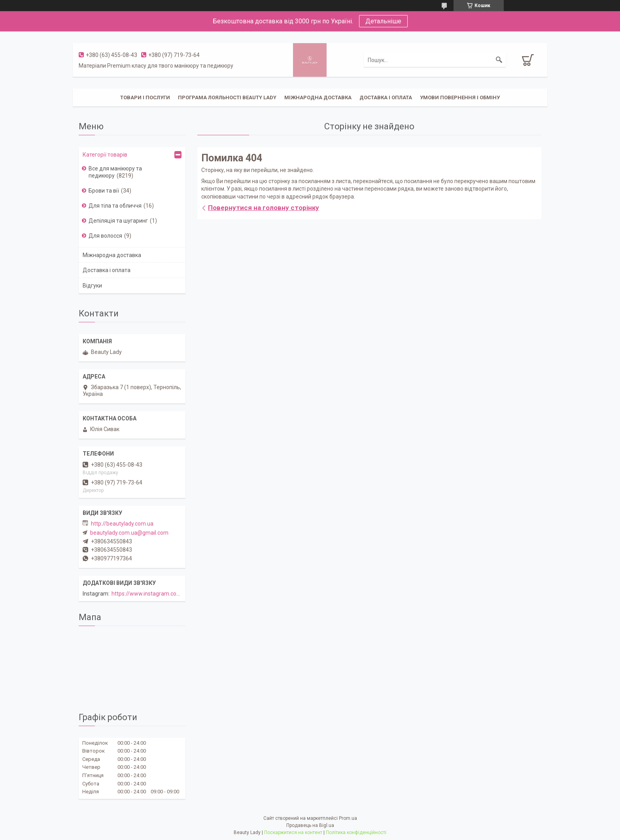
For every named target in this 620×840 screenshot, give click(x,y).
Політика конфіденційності (356, 832)
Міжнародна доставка (318, 97)
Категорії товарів (105, 155)
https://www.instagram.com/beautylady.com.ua (171, 594)
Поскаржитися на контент (293, 832)
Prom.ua (348, 818)
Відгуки (92, 286)
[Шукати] (499, 60)
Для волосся (105, 236)
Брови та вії (104, 191)
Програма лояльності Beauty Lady (227, 97)
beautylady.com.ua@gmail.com (129, 533)
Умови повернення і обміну (460, 97)
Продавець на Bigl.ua (310, 825)
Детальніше (383, 21)
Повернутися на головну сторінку (264, 208)
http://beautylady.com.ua (122, 524)
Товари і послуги (145, 97)
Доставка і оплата (386, 97)
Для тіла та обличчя (115, 206)
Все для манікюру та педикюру (115, 172)
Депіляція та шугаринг (118, 221)
